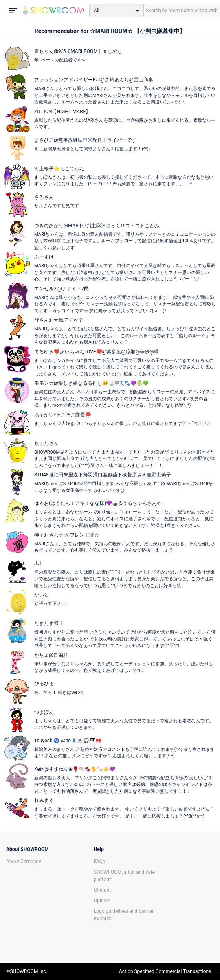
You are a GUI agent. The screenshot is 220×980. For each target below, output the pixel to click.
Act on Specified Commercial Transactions (165, 971)
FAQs (99, 862)
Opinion (102, 901)
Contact (102, 890)
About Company (24, 862)
